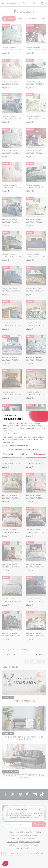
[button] (5, 864)
